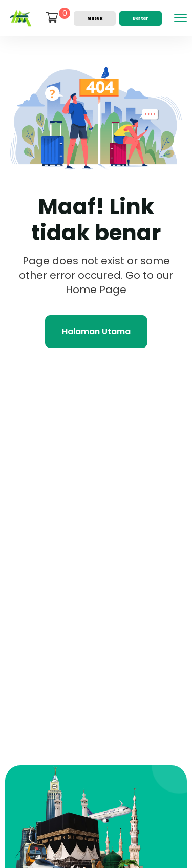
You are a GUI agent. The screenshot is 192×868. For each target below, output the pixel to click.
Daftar (141, 18)
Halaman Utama (96, 331)
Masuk (95, 18)
